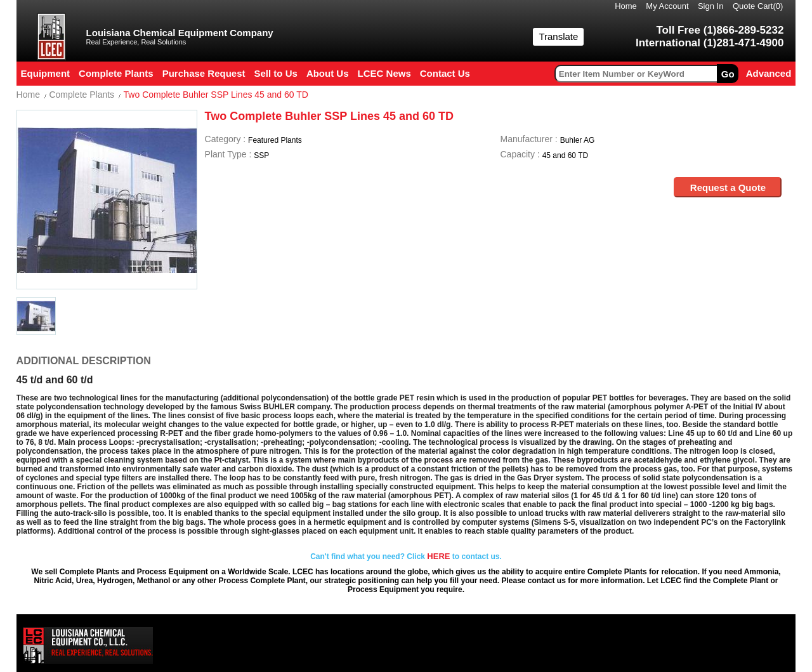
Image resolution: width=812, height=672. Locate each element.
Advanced (769, 73)
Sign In (710, 6)
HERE (438, 556)
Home (626, 6)
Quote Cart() (758, 6)
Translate (558, 36)
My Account (667, 6)
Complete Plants (82, 95)
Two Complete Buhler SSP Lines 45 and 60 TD (216, 95)
